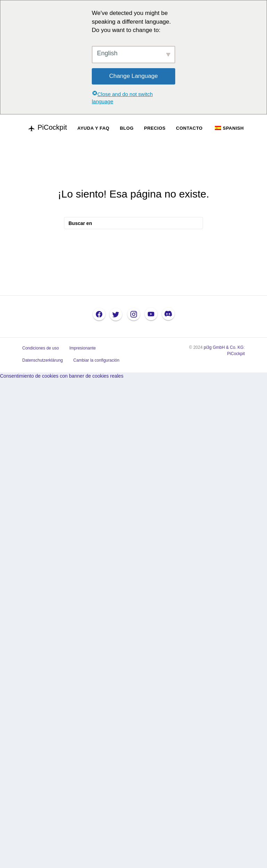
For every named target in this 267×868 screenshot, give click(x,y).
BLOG (127, 128)
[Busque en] (133, 223)
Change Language (133, 76)
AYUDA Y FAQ (93, 128)
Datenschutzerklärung (43, 360)
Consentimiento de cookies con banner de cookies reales (62, 376)
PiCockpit (236, 354)
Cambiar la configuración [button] (96, 360)
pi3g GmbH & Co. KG (224, 347)
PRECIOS (155, 128)
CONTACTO (189, 128)
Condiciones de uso (41, 348)
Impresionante (82, 348)
